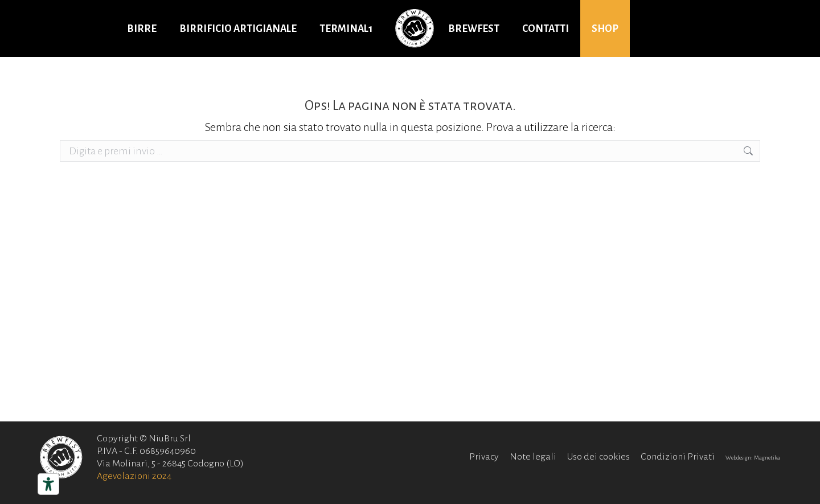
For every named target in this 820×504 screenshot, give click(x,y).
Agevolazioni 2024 (134, 476)
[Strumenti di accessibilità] (48, 484)
